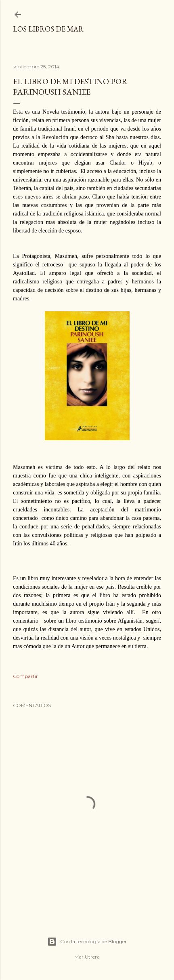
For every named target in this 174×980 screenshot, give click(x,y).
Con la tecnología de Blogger (87, 942)
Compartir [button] (25, 676)
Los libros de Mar (48, 29)
